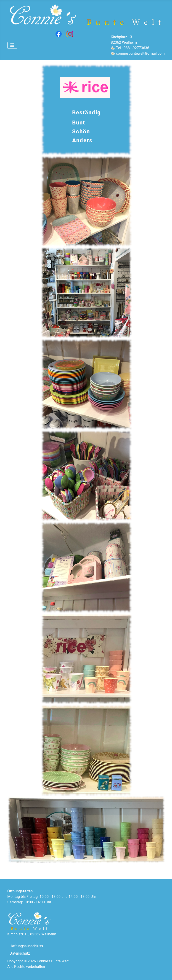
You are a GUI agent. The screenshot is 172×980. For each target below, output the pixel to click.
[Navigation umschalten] (12, 45)
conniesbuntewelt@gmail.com (140, 53)
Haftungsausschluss (26, 946)
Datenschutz (20, 953)
